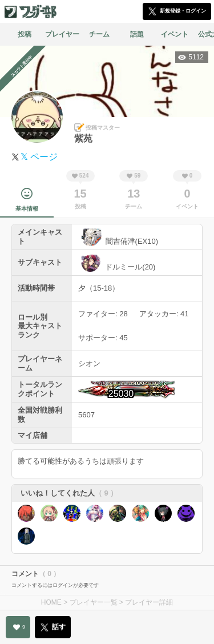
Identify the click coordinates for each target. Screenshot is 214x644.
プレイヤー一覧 (94, 602)
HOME (51, 602)
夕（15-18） (99, 288)
